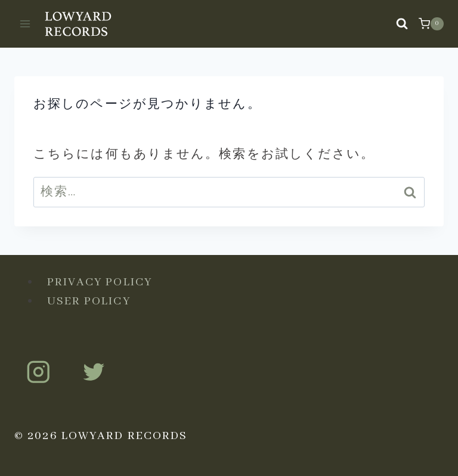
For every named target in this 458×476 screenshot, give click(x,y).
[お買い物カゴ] (431, 24)
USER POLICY (89, 301)
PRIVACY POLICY (100, 282)
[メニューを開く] (25, 24)
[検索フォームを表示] (402, 24)
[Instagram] (38, 372)
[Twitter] (94, 372)
